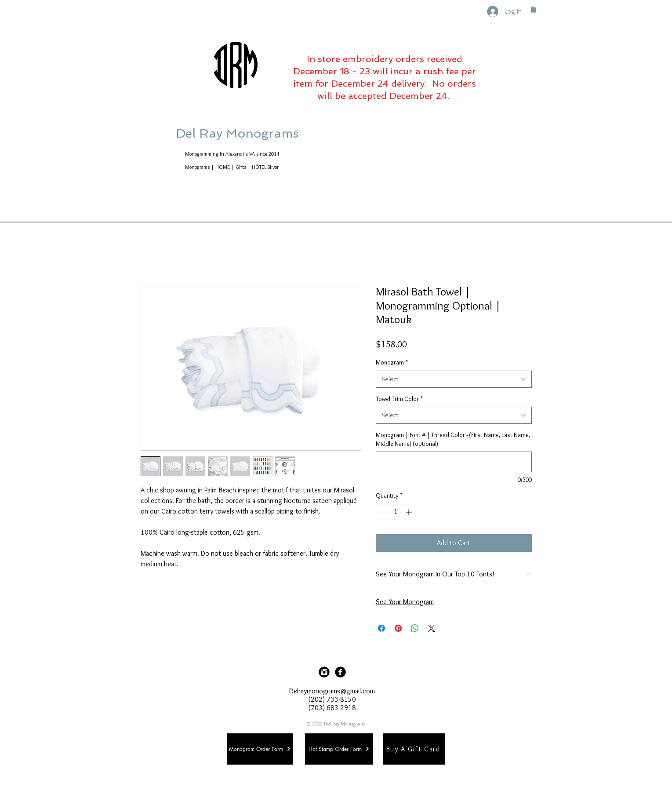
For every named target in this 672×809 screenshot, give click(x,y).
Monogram (392, 362)
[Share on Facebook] (381, 628)
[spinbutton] (396, 512)
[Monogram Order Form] (260, 749)
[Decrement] (383, 512)
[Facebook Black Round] (340, 672)
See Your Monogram (405, 602)
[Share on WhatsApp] (415, 628)
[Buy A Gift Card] (414, 749)
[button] (533, 9)
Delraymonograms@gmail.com (332, 691)
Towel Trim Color (399, 399)
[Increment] (409, 512)
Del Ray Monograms (265, 133)
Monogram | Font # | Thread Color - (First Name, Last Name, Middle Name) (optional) (453, 439)
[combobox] (454, 379)
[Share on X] (432, 628)
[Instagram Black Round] (324, 672)
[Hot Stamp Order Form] (339, 749)
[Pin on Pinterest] (398, 628)
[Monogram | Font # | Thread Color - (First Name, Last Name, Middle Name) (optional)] (454, 462)
